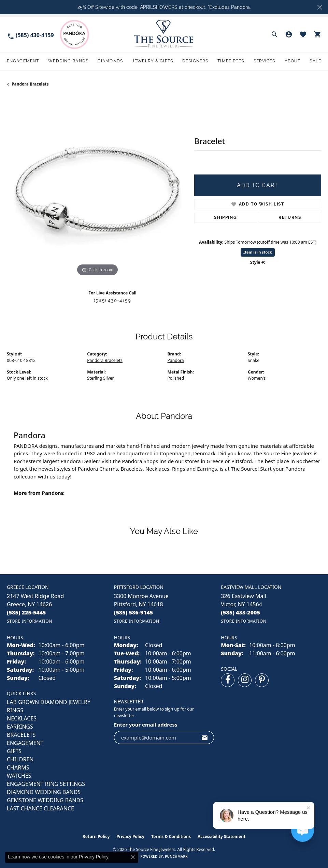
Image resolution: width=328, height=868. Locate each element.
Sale (315, 61)
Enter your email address (146, 725)
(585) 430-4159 (112, 300)
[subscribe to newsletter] (205, 737)
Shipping (225, 217)
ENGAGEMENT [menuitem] (25, 743)
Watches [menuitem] (19, 776)
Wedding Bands (68, 61)
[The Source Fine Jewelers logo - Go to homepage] (164, 34)
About (293, 61)
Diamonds (110, 61)
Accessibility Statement (222, 836)
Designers (195, 61)
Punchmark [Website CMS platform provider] (176, 856)
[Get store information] (30, 621)
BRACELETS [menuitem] (21, 735)
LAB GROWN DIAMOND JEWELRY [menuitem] (49, 702)
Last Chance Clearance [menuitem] (40, 808)
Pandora (176, 360)
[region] (97, 188)
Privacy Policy (130, 836)
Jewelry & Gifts (153, 61)
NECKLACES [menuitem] (22, 718)
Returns (290, 217)
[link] (30, 35)
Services (265, 61)
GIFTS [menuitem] (14, 751)
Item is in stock (258, 252)
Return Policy (96, 836)
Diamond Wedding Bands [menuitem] (44, 792)
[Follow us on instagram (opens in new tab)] (245, 680)
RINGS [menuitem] (15, 710)
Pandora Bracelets (30, 84)
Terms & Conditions (171, 836)
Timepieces (231, 61)
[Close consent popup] (133, 857)
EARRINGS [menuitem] (20, 727)
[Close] (320, 7)
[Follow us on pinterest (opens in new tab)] (262, 680)
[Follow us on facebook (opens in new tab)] (228, 680)
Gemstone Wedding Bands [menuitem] (45, 800)
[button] (274, 34)
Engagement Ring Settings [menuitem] (46, 784)
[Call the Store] (26, 612)
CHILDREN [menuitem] (20, 759)
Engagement (23, 61)
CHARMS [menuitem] (18, 767)
